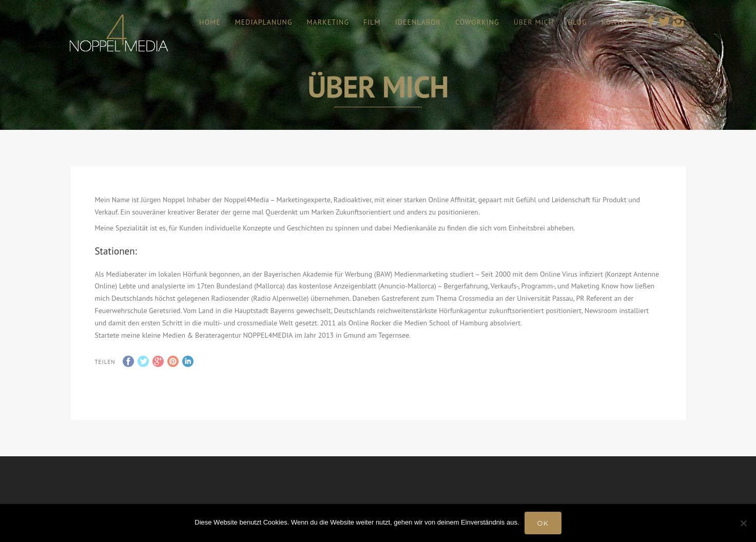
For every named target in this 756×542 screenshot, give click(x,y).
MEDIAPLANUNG (264, 22)
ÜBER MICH (534, 22)
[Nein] (743, 523)
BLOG (578, 22)
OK (543, 523)
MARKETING (328, 22)
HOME (210, 22)
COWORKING (477, 22)
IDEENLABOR (418, 22)
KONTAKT (618, 22)
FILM (372, 22)
